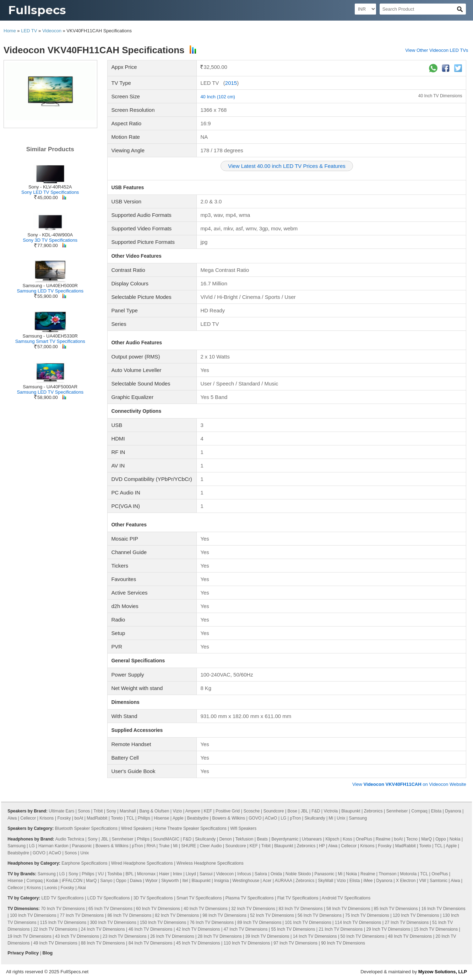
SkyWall (325, 881)
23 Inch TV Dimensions (125, 936)
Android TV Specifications (346, 898)
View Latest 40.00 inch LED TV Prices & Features (287, 166)
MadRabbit (97, 818)
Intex (178, 874)
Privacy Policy (23, 953)
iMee (368, 881)
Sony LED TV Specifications (50, 192)
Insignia (221, 881)
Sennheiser (397, 811)
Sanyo (106, 881)
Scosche (251, 811)
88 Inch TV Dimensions (103, 943)
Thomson (387, 874)
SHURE (189, 846)
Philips (144, 818)
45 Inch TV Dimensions (198, 943)
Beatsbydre (198, 818)
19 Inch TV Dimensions (29, 936)
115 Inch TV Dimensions (63, 922)
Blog (47, 953)
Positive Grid (228, 811)
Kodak (52, 881)
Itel (185, 881)
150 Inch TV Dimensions (163, 922)
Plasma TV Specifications (250, 898)
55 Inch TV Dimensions (293, 929)
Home (10, 31)
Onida (276, 874)
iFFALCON (72, 881)
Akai (81, 888)
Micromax (146, 874)
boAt (79, 818)
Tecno (412, 839)
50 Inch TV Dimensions (363, 936)
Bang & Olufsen (154, 811)
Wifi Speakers (243, 828)
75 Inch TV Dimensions (367, 915)
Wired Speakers (136, 828)
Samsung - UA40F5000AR (50, 387)
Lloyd (191, 874)
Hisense (161, 818)
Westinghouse (246, 881)
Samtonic (439, 881)
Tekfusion (244, 839)
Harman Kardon (53, 846)
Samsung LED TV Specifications (50, 291)
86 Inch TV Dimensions (129, 915)
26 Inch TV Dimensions (172, 936)
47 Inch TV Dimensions (246, 929)
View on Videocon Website (409, 784)
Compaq (419, 811)
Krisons (47, 818)
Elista (436, 811)
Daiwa (136, 881)
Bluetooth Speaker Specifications (86, 828)
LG (283, 818)
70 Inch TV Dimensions (63, 909)
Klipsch (332, 839)
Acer (267, 881)
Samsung (358, 818)
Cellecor (28, 818)
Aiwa (12, 818)
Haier (164, 874)
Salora (261, 874)
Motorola (408, 874)
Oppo (441, 839)
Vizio (178, 811)
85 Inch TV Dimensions (396, 909)
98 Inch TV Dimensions (224, 915)
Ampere (193, 811)
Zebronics (373, 811)
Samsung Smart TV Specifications (50, 341)
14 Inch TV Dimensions (315, 936)
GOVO (255, 818)
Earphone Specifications (84, 863)
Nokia (455, 839)
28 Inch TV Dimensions (220, 936)
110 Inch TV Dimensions (247, 943)
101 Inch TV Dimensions (308, 922)
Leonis (51, 888)
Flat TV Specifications (298, 898)
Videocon (52, 31)
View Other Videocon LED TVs (437, 50)
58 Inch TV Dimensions (348, 909)
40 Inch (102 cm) (218, 97)
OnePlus (364, 839)
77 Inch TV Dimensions (82, 915)
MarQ (426, 839)
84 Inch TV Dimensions (151, 943)
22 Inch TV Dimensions (55, 929)
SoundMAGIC (166, 839)
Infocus (244, 874)
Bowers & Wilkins (229, 818)
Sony (111, 811)
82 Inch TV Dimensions (177, 915)
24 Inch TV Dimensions (103, 929)
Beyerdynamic (285, 839)
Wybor (151, 881)
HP (322, 846)
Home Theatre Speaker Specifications (191, 828)
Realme (383, 839)
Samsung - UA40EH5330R (50, 336)
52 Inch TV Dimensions (272, 915)
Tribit (98, 811)
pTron (296, 818)
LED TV (29, 31)
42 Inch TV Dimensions (198, 929)
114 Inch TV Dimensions (358, 922)
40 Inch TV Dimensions (440, 96)
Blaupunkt (351, 811)
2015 (231, 83)
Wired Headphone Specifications (142, 863)
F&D (316, 811)
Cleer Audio (211, 846)
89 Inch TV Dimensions (259, 922)
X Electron (406, 881)
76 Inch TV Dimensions (212, 922)
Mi (331, 818)
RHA (151, 846)
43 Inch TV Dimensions (77, 936)
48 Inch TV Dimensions (410, 936)
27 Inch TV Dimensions (407, 922)
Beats (262, 839)
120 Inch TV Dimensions (416, 915)
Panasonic (82, 846)
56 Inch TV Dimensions (320, 915)
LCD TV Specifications (109, 898)
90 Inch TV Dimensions (343, 943)
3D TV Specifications (153, 898)
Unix (341, 818)
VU (101, 874)
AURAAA (284, 881)
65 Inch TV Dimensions (110, 909)
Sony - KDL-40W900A (50, 235)
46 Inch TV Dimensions (151, 929)
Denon (225, 839)
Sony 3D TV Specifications (50, 240)
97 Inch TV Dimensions (295, 943)
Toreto (117, 818)
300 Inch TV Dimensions (113, 922)
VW (422, 881)
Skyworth (170, 881)
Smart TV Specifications (199, 898)
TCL (130, 818)
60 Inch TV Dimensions (158, 909)
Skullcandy (315, 818)
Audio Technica (70, 839)
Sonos (84, 811)
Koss (347, 839)
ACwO (271, 818)
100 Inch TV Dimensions (33, 915)
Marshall (128, 811)
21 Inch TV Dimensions (341, 929)
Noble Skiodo (298, 874)
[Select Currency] (365, 9)
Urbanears (312, 839)
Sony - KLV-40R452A (50, 187)
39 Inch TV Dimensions (267, 936)
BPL (130, 874)
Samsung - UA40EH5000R (50, 286)
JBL (304, 811)
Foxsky (64, 818)
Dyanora (453, 811)
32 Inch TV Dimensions (253, 909)
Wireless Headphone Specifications (210, 863)
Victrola (331, 811)
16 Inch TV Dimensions (444, 909)
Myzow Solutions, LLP (443, 972)
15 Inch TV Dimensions (436, 929)
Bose (292, 811)
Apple (178, 818)
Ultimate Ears (61, 811)
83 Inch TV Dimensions (301, 909)
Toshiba (115, 874)
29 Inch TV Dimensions (388, 929)
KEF (208, 811)
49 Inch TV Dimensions (55, 943)
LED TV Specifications (63, 898)
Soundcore (273, 811)
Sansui (206, 874)
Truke (164, 846)
